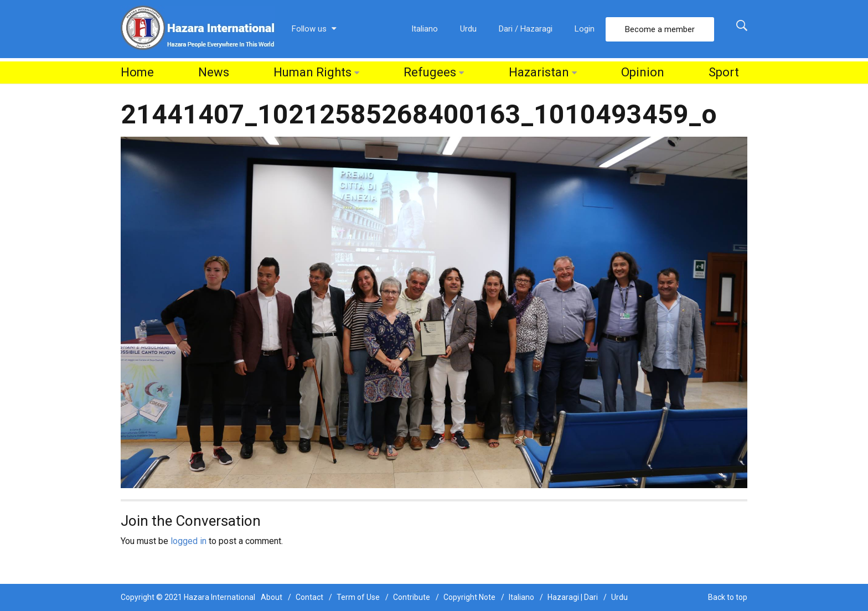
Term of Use (358, 597)
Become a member (660, 29)
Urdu (468, 29)
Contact (309, 597)
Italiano (425, 29)
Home (137, 72)
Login (585, 29)
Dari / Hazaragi (526, 29)
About (272, 597)
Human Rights (312, 72)
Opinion (643, 72)
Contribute (412, 597)
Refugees (430, 72)
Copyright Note (469, 597)
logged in (188, 541)
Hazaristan (539, 72)
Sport (724, 72)
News (214, 72)
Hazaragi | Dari (573, 597)
